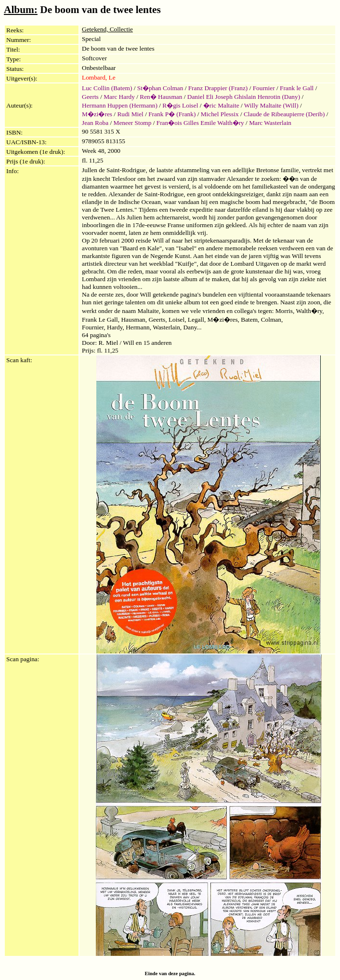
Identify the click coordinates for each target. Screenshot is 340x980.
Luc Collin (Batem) (107, 88)
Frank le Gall (297, 88)
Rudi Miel (130, 114)
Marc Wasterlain (270, 123)
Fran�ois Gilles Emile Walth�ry (200, 123)
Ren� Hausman (161, 97)
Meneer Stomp (133, 123)
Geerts (90, 97)
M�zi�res (97, 114)
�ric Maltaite (221, 105)
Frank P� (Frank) (172, 114)
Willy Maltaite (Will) (271, 105)
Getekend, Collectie (107, 29)
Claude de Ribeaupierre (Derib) (284, 114)
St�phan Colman (160, 88)
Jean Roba (95, 123)
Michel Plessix (220, 114)
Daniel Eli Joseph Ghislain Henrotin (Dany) (244, 97)
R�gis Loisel (180, 105)
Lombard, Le (99, 77)
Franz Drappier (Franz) (218, 88)
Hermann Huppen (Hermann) (120, 105)
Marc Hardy (119, 97)
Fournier (264, 88)
